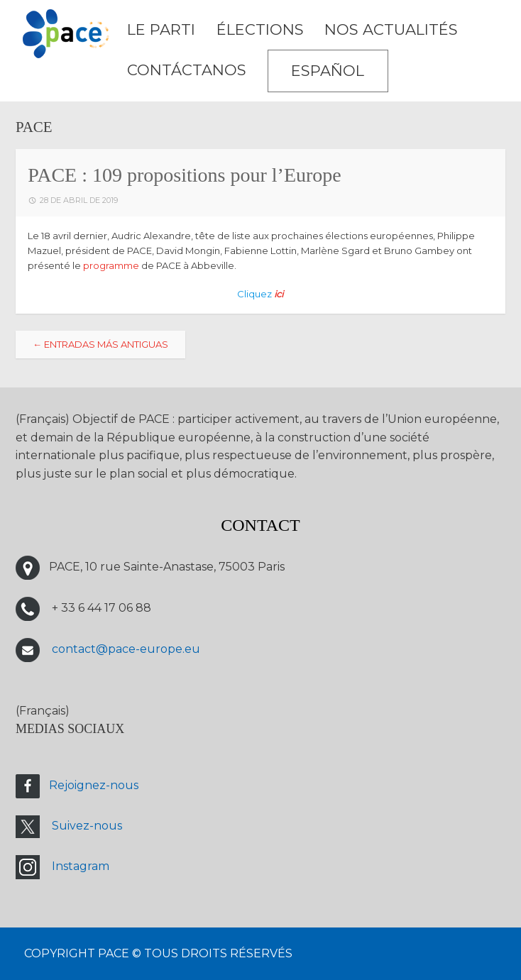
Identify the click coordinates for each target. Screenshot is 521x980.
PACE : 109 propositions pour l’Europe (185, 175)
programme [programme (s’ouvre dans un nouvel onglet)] (111, 265)
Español (328, 71)
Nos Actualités (391, 29)
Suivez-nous (87, 826)
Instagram (81, 866)
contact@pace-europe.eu (126, 649)
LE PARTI (161, 29)
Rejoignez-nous (94, 785)
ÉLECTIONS (260, 29)
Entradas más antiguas (100, 344)
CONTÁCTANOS (187, 70)
